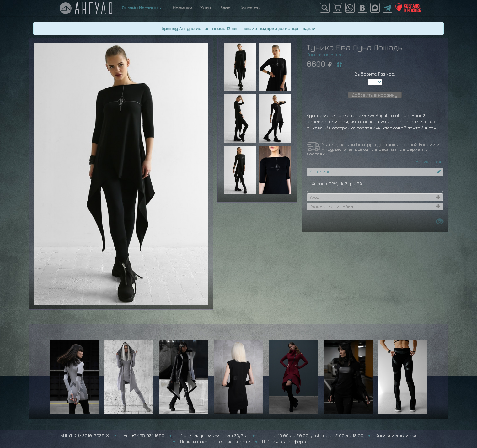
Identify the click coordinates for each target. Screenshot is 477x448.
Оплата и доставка (396, 435)
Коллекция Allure (325, 54)
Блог (225, 8)
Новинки (181, 8)
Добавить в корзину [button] (375, 95)
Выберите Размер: (375, 74)
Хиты (206, 8)
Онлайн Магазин (142, 8)
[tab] (375, 172)
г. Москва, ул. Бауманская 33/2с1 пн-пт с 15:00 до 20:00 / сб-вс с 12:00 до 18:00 (270, 435)
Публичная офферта (285, 442)
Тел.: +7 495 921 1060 (143, 435)
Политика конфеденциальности (215, 442)
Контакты (250, 8)
